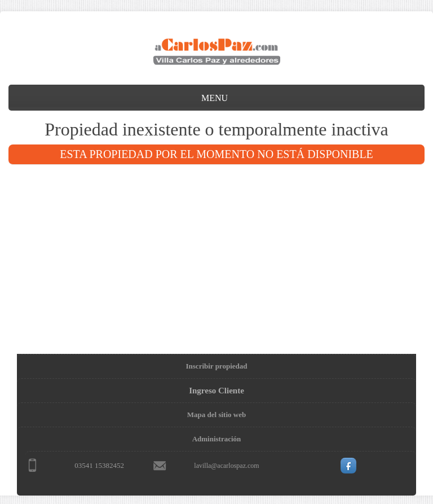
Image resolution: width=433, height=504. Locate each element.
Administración (217, 439)
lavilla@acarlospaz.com (226, 466)
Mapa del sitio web (216, 415)
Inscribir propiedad (217, 366)
